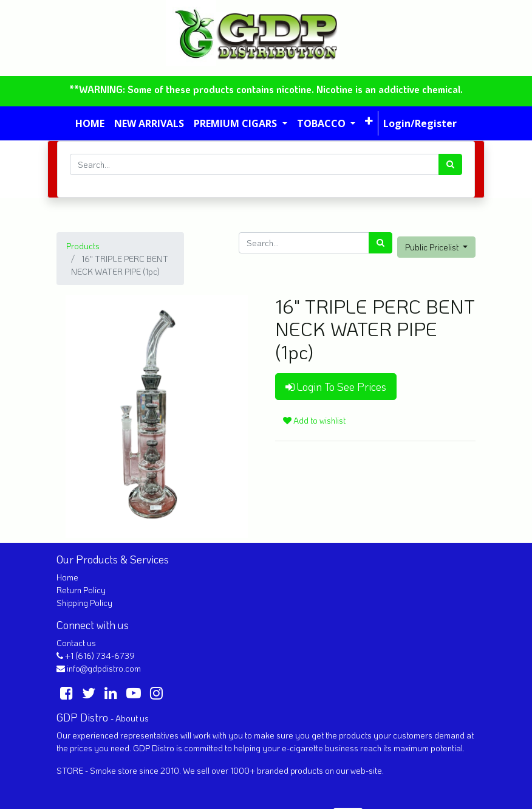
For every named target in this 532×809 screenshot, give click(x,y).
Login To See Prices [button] (336, 387)
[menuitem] (90, 123)
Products (83, 246)
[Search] (450, 164)
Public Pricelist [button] (433, 247)
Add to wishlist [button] (314, 420)
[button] (369, 121)
